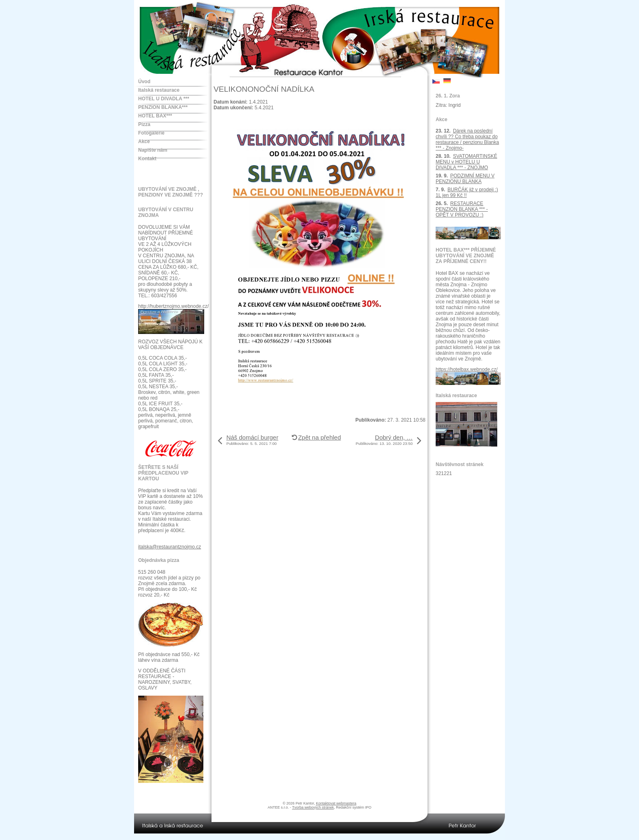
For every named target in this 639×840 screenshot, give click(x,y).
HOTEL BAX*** (155, 116)
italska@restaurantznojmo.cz (170, 547)
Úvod (144, 82)
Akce (144, 141)
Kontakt (147, 159)
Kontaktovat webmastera (336, 803)
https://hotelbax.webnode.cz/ (467, 369)
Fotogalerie (151, 133)
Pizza (144, 124)
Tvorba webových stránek (313, 807)
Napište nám (153, 150)
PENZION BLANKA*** (163, 107)
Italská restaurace (159, 90)
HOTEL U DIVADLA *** (164, 99)
